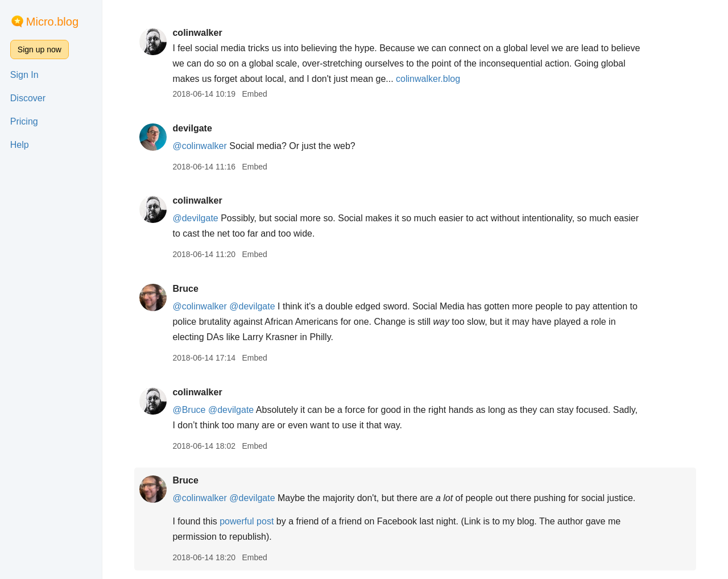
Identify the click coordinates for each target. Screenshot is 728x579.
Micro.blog (52, 22)
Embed (254, 94)
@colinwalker (199, 146)
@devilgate (195, 218)
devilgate (192, 128)
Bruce (185, 289)
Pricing (24, 121)
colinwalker (197, 33)
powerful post (247, 521)
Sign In (24, 75)
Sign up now (40, 49)
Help (20, 145)
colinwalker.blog (428, 79)
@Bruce (189, 410)
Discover (28, 98)
